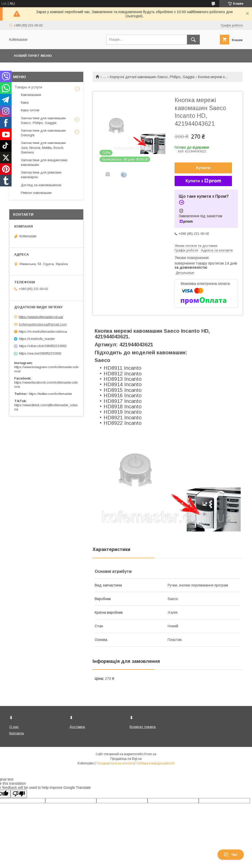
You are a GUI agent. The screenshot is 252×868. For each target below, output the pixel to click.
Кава (25, 102)
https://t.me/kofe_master (37, 339)
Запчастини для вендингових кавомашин (44, 162)
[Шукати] (193, 40)
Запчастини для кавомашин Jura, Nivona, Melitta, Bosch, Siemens (43, 147)
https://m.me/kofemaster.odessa (43, 332)
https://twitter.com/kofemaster (50, 394)
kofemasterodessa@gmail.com (43, 324)
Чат (231, 855)
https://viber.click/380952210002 (43, 346)
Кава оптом (30, 110)
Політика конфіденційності (155, 763)
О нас (14, 727)
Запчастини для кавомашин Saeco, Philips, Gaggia (43, 120)
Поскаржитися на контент (115, 763)
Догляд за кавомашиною (41, 185)
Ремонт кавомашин (36, 193)
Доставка (77, 727)
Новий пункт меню (33, 56)
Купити (203, 168)
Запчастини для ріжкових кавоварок (41, 175)
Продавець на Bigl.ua (126, 759)
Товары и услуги (28, 87)
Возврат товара (143, 727)
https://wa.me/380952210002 (40, 353)
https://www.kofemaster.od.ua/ (41, 317)
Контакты (17, 733)
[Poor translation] (19, 794)
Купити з (203, 181)
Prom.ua (150, 754)
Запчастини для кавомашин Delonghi (43, 133)
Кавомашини (31, 95)
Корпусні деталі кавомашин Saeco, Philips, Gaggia (152, 77)
